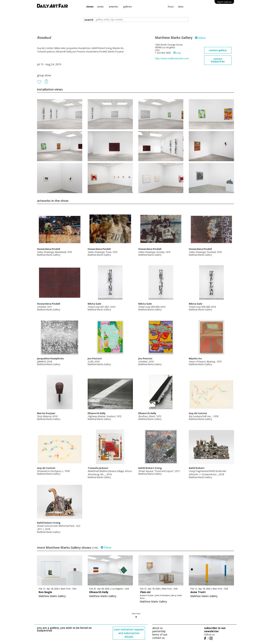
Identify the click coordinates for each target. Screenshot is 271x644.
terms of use (160, 634)
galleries (127, 7)
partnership (159, 631)
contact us (158, 638)
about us (157, 628)
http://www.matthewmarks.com (172, 58)
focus (171, 7)
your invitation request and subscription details (129, 633)
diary (181, 7)
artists (100, 7)
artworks (113, 7)
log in (224, 2)
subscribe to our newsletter (215, 630)
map (177, 53)
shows (90, 7)
